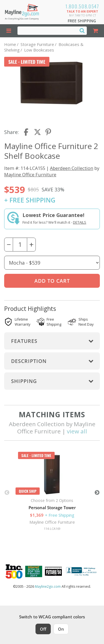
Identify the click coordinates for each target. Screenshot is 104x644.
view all (77, 431)
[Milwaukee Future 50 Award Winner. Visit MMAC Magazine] (53, 571)
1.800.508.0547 (82, 6)
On (61, 629)
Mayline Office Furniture (30, 175)
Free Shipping (82, 21)
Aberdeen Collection (72, 168)
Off (43, 629)
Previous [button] (7, 493)
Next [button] (97, 493)
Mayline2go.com (48, 586)
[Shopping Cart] (96, 31)
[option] (52, 493)
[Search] (82, 30)
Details (80, 222)
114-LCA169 (52, 529)
